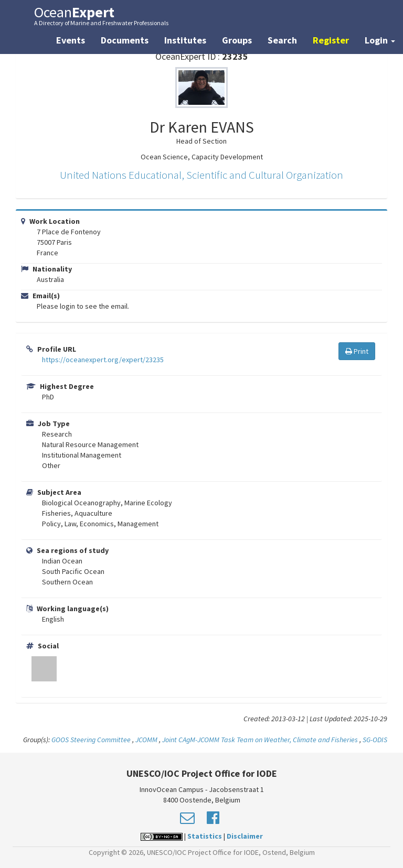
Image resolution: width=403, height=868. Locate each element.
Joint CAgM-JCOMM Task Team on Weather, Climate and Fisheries (260, 740)
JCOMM (146, 740)
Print (357, 351)
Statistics (205, 836)
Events (71, 40)
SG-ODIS (375, 740)
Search (282, 40)
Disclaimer (245, 836)
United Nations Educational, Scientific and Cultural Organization (201, 175)
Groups (237, 40)
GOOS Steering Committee (91, 740)
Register (331, 40)
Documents (125, 40)
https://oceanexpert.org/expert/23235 (103, 360)
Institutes (185, 40)
